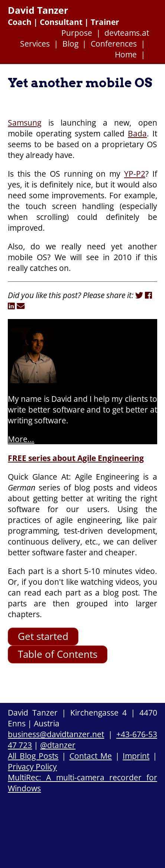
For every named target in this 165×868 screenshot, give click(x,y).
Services (35, 43)
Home (126, 54)
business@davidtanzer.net (56, 734)
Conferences (114, 43)
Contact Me (91, 756)
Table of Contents (58, 654)
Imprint (136, 756)
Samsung (25, 122)
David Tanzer (38, 10)
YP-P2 (135, 173)
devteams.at (127, 33)
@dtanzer (58, 745)
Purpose (77, 33)
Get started (43, 636)
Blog (70, 43)
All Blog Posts (33, 756)
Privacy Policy (32, 766)
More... (21, 439)
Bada (137, 133)
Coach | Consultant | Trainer (64, 22)
